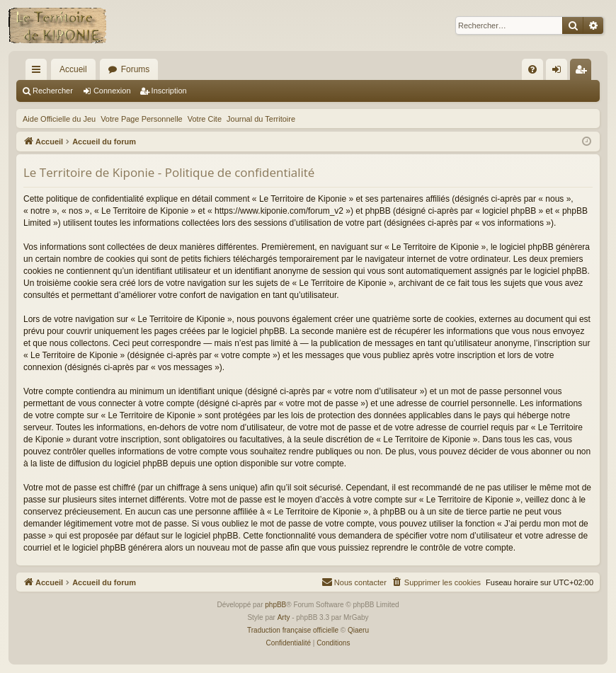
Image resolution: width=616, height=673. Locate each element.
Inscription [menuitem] (584, 72)
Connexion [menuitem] (560, 72)
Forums (136, 69)
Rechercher (53, 91)
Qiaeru (358, 630)
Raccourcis (39, 72)
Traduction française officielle (293, 630)
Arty (284, 617)
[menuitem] (532, 69)
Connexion (112, 91)
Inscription (169, 91)
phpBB (275, 605)
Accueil (73, 69)
